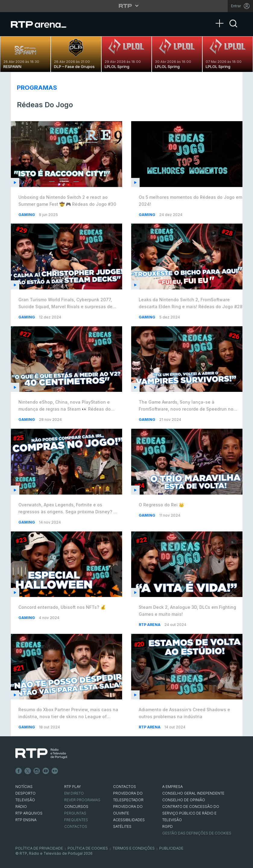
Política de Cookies (88, 848)
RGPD (168, 826)
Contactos (76, 826)
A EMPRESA (172, 787)
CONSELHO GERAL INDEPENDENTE (193, 793)
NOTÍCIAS (24, 787)
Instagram (37, 771)
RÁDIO (21, 807)
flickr (55, 771)
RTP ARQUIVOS (29, 813)
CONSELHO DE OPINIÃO (184, 800)
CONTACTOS (125, 787)
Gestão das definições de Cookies (197, 833)
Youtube (46, 771)
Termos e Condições (134, 848)
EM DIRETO (74, 793)
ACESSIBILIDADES (129, 820)
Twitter (28, 771)
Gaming (27, 215)
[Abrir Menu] (221, 17)
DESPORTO (25, 793)
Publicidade (171, 848)
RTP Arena (150, 625)
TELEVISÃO (25, 800)
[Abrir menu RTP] (126, 6)
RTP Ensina (26, 820)
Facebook (19, 771)
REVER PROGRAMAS (82, 800)
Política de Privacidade (39, 848)
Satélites (122, 826)
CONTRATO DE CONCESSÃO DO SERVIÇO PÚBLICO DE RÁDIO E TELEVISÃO (191, 813)
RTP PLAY (73, 787)
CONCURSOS (76, 807)
